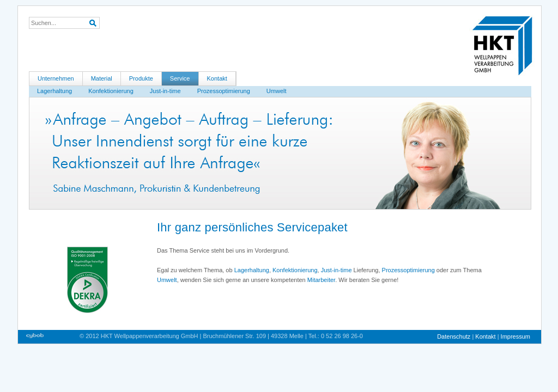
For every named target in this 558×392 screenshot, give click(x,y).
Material (102, 78)
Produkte (141, 78)
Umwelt (277, 91)
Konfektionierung (111, 91)
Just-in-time (165, 91)
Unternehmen (56, 78)
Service (180, 78)
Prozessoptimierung (224, 91)
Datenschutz (454, 336)
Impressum (515, 336)
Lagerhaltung (54, 91)
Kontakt (217, 78)
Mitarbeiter (321, 280)
